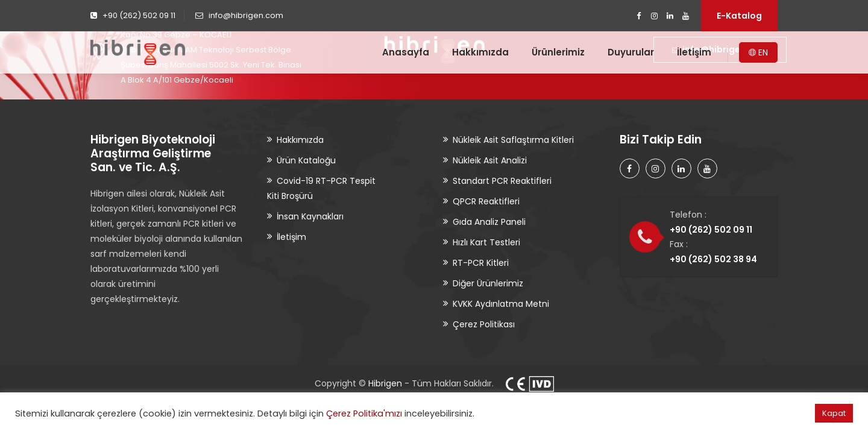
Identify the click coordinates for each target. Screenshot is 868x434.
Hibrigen (385, 383)
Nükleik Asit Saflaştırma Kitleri (513, 140)
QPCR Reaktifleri (486, 201)
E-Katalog (739, 16)
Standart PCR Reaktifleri (502, 181)
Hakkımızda (480, 52)
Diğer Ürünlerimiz (488, 283)
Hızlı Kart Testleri (486, 242)
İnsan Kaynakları (310, 216)
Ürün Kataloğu (306, 160)
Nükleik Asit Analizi (490, 160)
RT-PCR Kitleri (481, 263)
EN (758, 52)
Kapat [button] (834, 413)
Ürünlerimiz (558, 52)
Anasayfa (406, 52)
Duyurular (631, 52)
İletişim (694, 52)
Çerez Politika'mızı (364, 414)
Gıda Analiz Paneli (489, 222)
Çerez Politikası (484, 324)
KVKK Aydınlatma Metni (501, 304)
